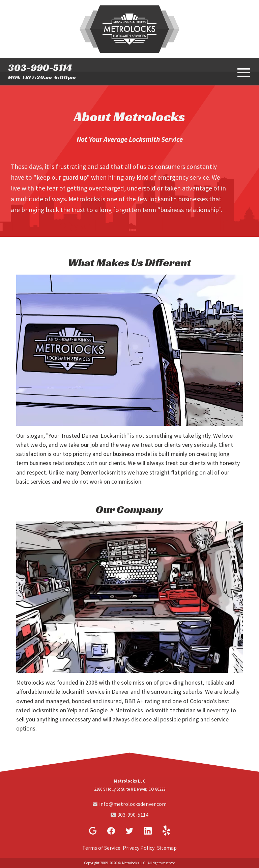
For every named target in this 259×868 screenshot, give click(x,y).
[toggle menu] (243, 72)
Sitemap (167, 848)
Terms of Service (101, 848)
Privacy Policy (139, 848)
